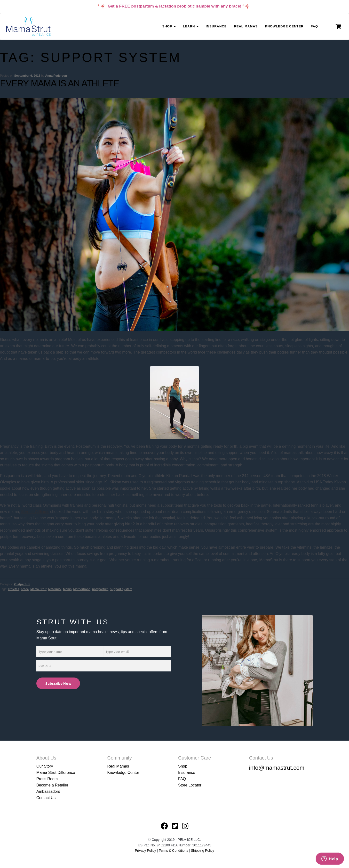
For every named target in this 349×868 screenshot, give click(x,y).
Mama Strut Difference (56, 773)
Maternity (55, 589)
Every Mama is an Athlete (59, 83)
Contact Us (46, 798)
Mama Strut (38, 589)
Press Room (47, 779)
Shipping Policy (203, 851)
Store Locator (190, 785)
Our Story (45, 766)
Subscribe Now (58, 683)
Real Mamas (246, 26)
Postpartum (22, 584)
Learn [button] (191, 26)
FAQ (314, 26)
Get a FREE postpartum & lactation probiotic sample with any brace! (174, 6)
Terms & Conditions (174, 851)
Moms (67, 589)
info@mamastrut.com (277, 768)
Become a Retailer (52, 785)
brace (25, 589)
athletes (14, 589)
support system (121, 589)
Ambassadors (48, 791)
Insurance (216, 26)
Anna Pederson (56, 76)
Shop (183, 766)
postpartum (100, 589)
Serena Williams (35, 512)
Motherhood (82, 589)
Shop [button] (169, 26)
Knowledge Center (284, 26)
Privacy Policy (146, 851)
